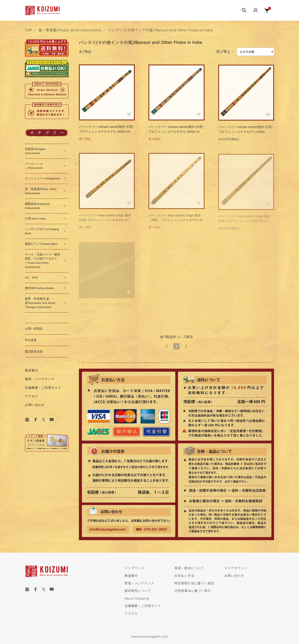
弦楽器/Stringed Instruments (35, 151)
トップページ (134, 568)
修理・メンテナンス (40, 379)
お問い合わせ (35, 405)
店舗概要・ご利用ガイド (43, 388)
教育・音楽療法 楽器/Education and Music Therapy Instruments (40, 303)
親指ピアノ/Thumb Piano (41, 244)
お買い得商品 (34, 329)
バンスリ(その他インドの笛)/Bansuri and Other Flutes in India (160, 30)
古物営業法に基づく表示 (193, 590)
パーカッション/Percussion (34, 166)
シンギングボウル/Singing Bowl (42, 231)
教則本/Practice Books (39, 288)
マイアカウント (236, 568)
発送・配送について (189, 568)
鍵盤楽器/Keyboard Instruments (37, 206)
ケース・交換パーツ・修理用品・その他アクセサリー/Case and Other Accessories (43, 261)
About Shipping (137, 598)
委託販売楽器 (34, 351)
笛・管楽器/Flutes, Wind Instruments (70, 30)
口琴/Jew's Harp (35, 219)
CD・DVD (31, 278)
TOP (28, 30)
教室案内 (31, 370)
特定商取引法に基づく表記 (194, 583)
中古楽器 (31, 340)
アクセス (31, 396)
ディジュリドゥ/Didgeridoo (43, 178)
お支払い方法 (184, 575)
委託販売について (138, 590)
